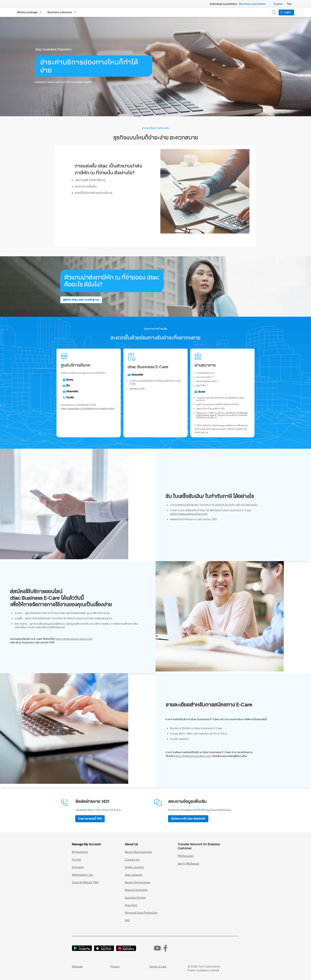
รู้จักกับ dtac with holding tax (81, 300)
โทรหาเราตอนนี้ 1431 (90, 819)
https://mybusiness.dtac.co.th (189, 514)
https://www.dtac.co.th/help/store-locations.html (88, 409)
